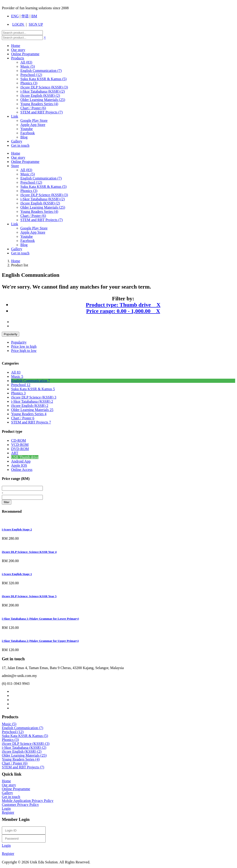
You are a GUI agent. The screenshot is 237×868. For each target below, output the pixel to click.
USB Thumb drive (25, 457)
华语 (25, 16)
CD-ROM (19, 440)
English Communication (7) (41, 71)
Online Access (22, 470)
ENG (15, 16)
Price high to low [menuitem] (24, 351)
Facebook (28, 133)
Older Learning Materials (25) (43, 100)
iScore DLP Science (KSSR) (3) (44, 87)
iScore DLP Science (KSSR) (34, 397)
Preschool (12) (31, 75)
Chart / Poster (23, 418)
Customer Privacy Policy (20, 805)
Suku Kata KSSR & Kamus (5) (44, 79)
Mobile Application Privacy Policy (28, 801)
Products (18, 58)
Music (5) (28, 66)
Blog (24, 137)
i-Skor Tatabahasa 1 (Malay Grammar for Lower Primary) (40, 619)
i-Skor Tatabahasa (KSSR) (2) (43, 91)
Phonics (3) (29, 83)
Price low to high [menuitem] (24, 346)
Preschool (21, 385)
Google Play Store (34, 120)
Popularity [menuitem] (19, 342)
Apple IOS (19, 465)
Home (16, 46)
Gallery (17, 141)
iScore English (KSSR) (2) (40, 96)
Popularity (11, 334)
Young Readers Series (29, 414)
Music (17, 376)
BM (34, 16)
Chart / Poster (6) (33, 108)
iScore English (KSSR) (30, 406)
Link (15, 116)
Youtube (27, 129)
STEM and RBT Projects (31, 422)
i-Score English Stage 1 (17, 574)
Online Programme (25, 54)
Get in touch (20, 145)
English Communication (31, 381)
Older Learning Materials (32, 410)
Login (6, 809)
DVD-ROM (20, 449)
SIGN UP (36, 24)
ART (15, 453)
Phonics (18, 393)
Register (8, 812)
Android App (21, 461)
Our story (18, 50)
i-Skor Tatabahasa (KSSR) (32, 401)
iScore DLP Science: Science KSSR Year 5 (29, 596)
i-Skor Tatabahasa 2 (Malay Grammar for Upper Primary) (40, 641)
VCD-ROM (20, 445)
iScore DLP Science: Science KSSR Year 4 (29, 552)
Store (15, 166)
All (26, 62)
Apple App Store (33, 125)
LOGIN (19, 24)
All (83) (26, 170)
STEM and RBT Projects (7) (42, 112)
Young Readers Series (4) (39, 104)
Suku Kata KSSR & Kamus (33, 389)
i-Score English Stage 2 (17, 529)
